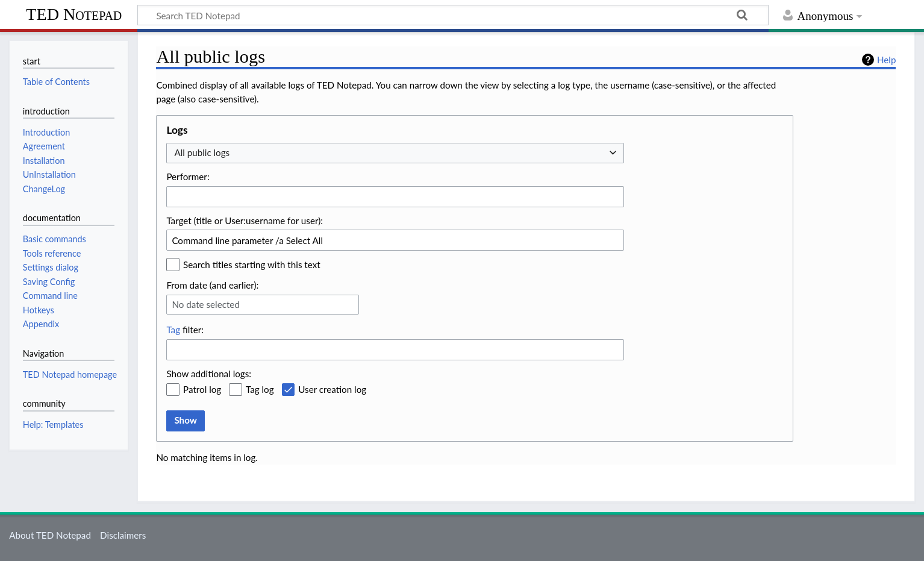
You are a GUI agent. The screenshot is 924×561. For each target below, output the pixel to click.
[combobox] (395, 153)
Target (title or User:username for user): (245, 221)
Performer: (188, 177)
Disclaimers (123, 535)
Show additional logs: (209, 374)
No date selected (206, 304)
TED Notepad (74, 14)
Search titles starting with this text (252, 265)
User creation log (332, 389)
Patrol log (202, 389)
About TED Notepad (50, 535)
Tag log (260, 389)
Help (886, 60)
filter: (185, 330)
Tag (173, 330)
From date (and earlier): (212, 285)
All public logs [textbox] (202, 152)
